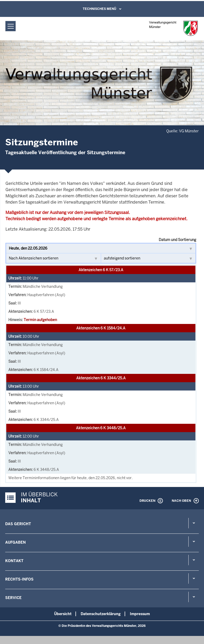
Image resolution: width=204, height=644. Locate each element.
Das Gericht (18, 524)
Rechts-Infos (19, 579)
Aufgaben (15, 542)
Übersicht (63, 614)
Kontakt (14, 561)
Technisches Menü (100, 9)
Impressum (140, 614)
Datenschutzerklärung (101, 614)
